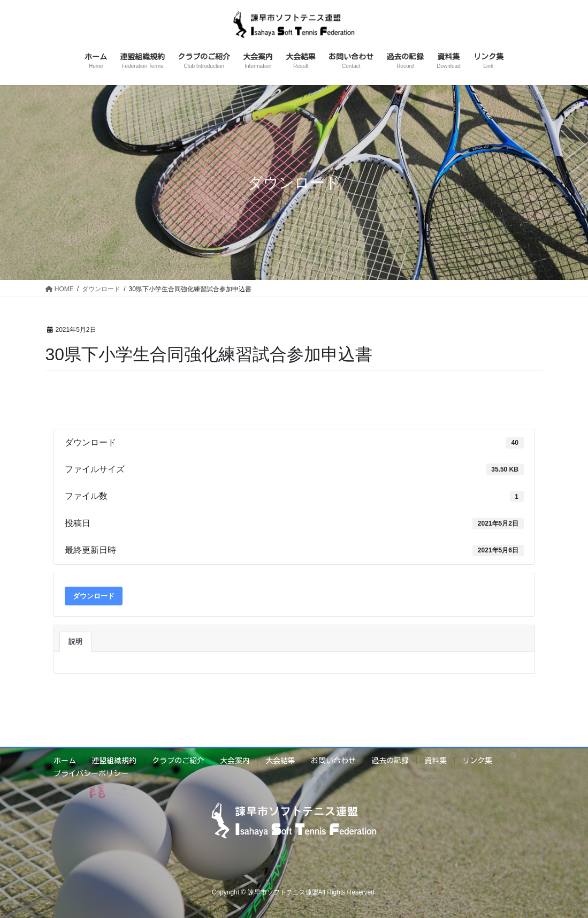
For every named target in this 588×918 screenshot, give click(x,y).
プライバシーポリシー (91, 773)
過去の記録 (390, 761)
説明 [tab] (75, 642)
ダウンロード (94, 596)
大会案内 (235, 761)
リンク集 (477, 761)
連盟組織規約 (114, 761)
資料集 (436, 761)
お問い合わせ (333, 761)
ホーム (65, 761)
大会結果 (280, 761)
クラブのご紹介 (178, 761)
